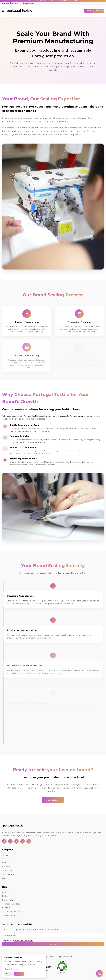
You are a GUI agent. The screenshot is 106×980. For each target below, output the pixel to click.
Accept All (19, 974)
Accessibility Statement (12, 912)
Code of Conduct (10, 916)
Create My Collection (94, 11)
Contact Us (7, 892)
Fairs (4, 878)
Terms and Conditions (12, 904)
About (5, 855)
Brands (5, 863)
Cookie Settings (11, 969)
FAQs (4, 896)
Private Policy (8, 900)
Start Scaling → (53, 801)
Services (6, 859)
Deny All (9, 974)
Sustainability (8, 874)
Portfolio (6, 867)
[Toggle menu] (3, 11)
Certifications (8, 871)
